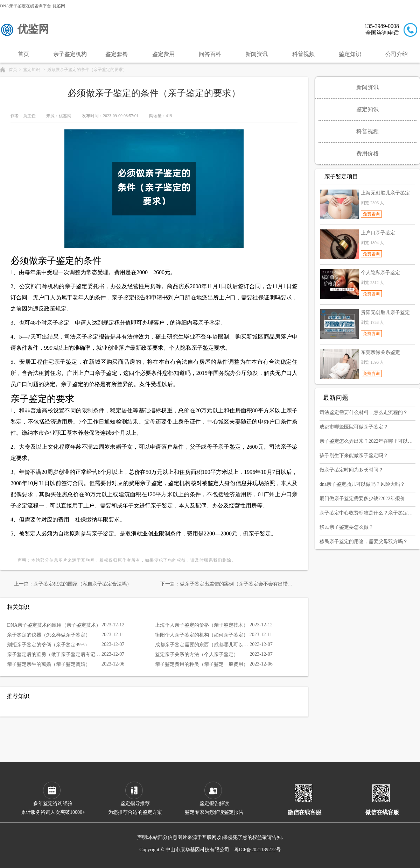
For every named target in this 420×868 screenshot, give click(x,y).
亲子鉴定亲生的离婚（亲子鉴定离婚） (49, 664)
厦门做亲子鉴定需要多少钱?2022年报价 (362, 499)
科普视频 (303, 54)
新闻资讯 (257, 54)
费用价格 (367, 153)
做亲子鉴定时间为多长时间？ (351, 470)
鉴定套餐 (117, 54)
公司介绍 (397, 54)
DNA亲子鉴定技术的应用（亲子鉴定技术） (54, 625)
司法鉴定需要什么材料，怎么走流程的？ (364, 412)
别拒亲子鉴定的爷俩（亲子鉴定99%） (48, 645)
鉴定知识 (350, 54)
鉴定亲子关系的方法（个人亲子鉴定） (197, 654)
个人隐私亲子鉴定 (380, 273)
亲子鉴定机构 (70, 54)
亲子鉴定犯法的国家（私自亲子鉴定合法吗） (83, 584)
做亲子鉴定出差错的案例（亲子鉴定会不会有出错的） (239, 584)
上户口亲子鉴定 (378, 233)
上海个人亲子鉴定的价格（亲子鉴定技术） (202, 625)
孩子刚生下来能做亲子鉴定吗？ (354, 456)
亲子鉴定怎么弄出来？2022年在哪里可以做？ (366, 441)
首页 (23, 54)
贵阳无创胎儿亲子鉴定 (385, 312)
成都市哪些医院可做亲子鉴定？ (354, 427)
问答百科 (210, 54)
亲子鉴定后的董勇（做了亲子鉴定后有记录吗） (54, 654)
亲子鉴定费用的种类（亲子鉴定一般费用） (202, 664)
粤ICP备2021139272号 (257, 850)
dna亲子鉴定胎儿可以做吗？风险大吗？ (362, 484)
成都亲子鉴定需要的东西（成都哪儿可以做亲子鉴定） (202, 645)
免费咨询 (371, 214)
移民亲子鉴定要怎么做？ (346, 527)
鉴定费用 (163, 54)
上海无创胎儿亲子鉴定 (385, 193)
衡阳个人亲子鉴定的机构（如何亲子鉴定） (202, 635)
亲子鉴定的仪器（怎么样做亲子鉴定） (49, 635)
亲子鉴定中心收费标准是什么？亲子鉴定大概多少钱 (366, 513)
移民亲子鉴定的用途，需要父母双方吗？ (364, 542)
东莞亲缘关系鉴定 (380, 352)
